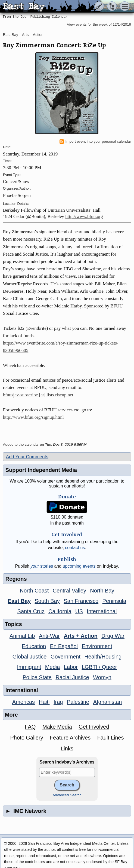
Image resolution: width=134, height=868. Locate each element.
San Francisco (81, 601)
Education (34, 646)
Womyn (102, 677)
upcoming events (79, 566)
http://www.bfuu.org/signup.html (33, 417)
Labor (71, 667)
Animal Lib (22, 636)
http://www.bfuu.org (84, 216)
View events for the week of (99, 24)
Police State (37, 677)
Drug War (113, 636)
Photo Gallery (27, 738)
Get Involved (94, 727)
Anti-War (49, 636)
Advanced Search (67, 795)
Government (66, 657)
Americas (24, 702)
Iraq (58, 702)
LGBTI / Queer (99, 667)
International (102, 611)
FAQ (30, 727)
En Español (64, 646)
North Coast (34, 591)
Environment (97, 646)
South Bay (47, 601)
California (60, 611)
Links (67, 749)
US (79, 611)
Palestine (78, 702)
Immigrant (29, 667)
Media (52, 667)
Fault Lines (111, 738)
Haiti (44, 702)
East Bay (11, 35)
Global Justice (30, 657)
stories (42, 566)
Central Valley (69, 591)
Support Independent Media (41, 470)
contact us (75, 548)
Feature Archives (70, 738)
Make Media (57, 727)
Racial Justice (72, 677)
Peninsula (114, 601)
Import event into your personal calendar (95, 142)
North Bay (102, 591)
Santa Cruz (31, 611)
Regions (16, 579)
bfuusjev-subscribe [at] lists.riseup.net (38, 395)
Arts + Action (33, 35)
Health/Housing (103, 657)
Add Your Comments (27, 457)
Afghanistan (108, 702)
